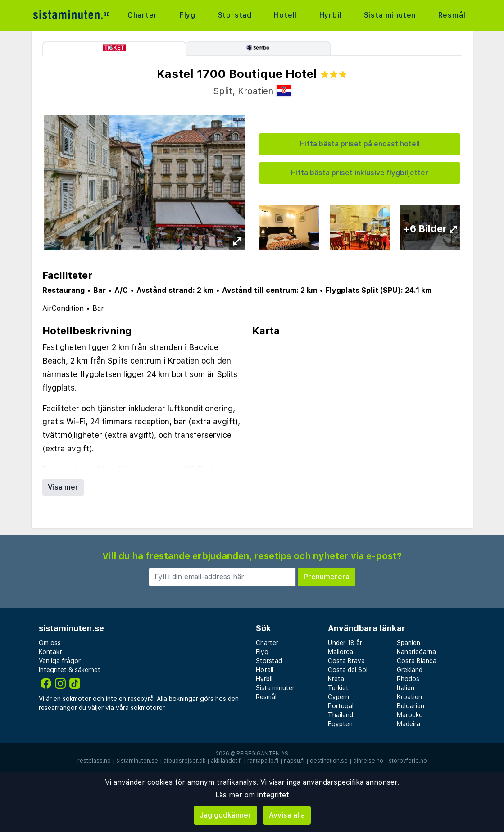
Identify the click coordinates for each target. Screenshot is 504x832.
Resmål (452, 15)
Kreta (336, 679)
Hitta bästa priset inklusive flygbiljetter (360, 173)
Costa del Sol (348, 670)
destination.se (329, 761)
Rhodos (408, 679)
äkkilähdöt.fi (226, 761)
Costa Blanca (417, 661)
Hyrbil (331, 15)
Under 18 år (345, 643)
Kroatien (409, 697)
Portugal (341, 706)
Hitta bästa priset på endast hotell (360, 144)
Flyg (188, 15)
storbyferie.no (408, 761)
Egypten (340, 724)
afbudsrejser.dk (184, 761)
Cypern (338, 697)
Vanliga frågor (60, 661)
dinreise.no (368, 761)
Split (223, 91)
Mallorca (341, 652)
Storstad (235, 15)
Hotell (285, 15)
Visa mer (63, 487)
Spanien (409, 643)
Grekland (410, 670)
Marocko (410, 715)
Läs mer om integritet (252, 795)
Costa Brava (346, 661)
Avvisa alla (287, 815)
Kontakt (50, 652)
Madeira (409, 724)
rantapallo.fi (263, 761)
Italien (406, 688)
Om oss (50, 643)
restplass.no (94, 761)
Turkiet (338, 688)
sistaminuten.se (137, 761)
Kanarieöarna (416, 652)
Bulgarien (411, 706)
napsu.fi (294, 761)
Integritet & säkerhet (70, 670)
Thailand (341, 715)
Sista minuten (390, 15)
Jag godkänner (225, 815)
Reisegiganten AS (262, 754)
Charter (143, 15)
